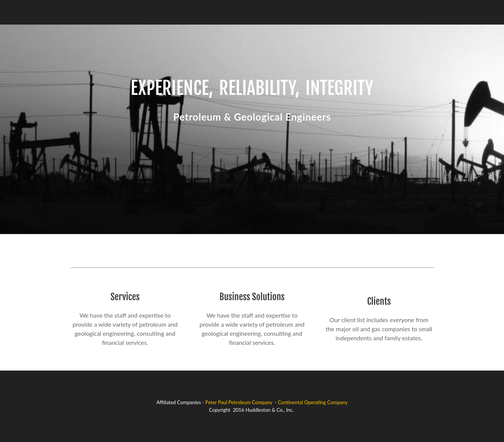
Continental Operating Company (313, 402)
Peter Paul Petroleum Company (239, 402)
